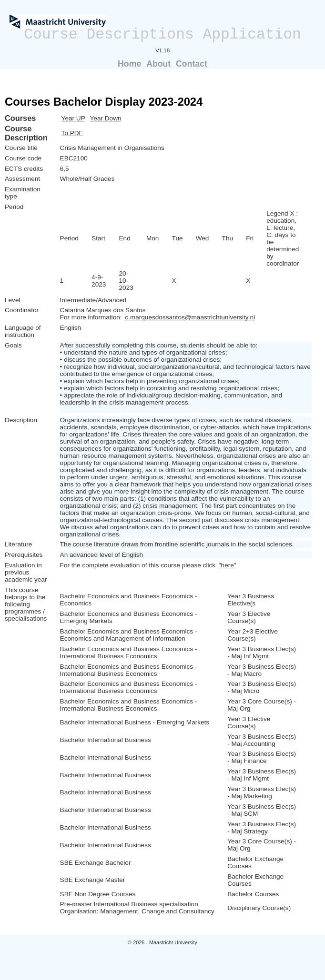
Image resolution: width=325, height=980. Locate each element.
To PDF (72, 133)
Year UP (73, 118)
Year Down (106, 118)
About (158, 64)
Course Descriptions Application (162, 35)
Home (129, 64)
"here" (228, 565)
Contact (192, 64)
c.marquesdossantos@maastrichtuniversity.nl (190, 317)
